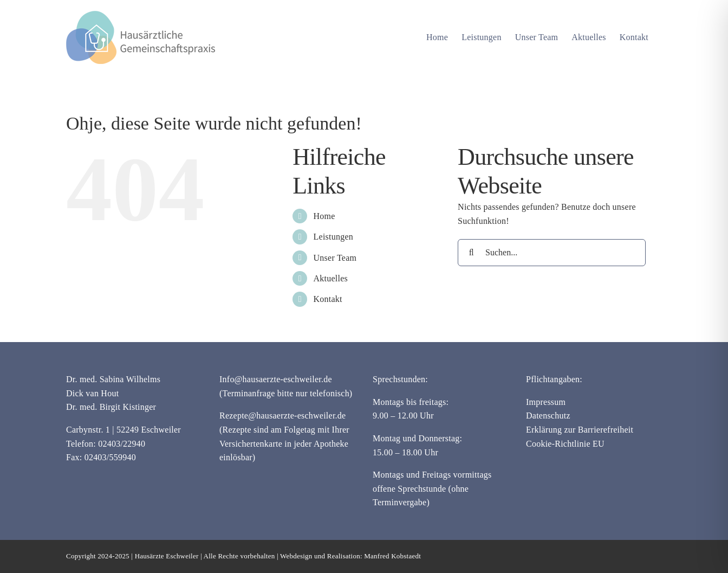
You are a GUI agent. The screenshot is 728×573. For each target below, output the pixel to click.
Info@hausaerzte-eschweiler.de (276, 379)
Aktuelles (331, 278)
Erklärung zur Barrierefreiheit (580, 430)
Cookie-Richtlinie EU (565, 444)
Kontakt (328, 299)
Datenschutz (548, 416)
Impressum (546, 402)
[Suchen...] (552, 253)
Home (324, 216)
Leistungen (334, 237)
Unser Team (335, 258)
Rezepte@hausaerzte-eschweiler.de (282, 416)
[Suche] (471, 253)
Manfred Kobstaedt (392, 556)
